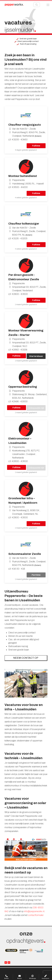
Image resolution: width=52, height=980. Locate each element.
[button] (48, 5)
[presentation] (6, 963)
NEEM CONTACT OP (26, 658)
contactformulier (36, 915)
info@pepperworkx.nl (34, 911)
